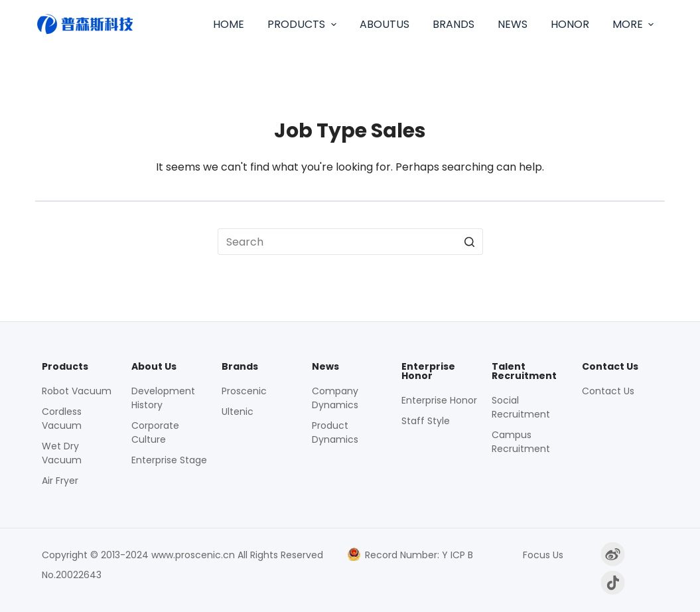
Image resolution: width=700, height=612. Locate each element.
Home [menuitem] (229, 24)
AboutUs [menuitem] (385, 24)
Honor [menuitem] (570, 24)
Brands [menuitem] (454, 24)
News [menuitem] (513, 24)
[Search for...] (350, 242)
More (635, 24)
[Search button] (470, 242)
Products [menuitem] (303, 24)
